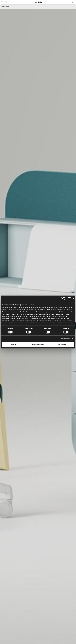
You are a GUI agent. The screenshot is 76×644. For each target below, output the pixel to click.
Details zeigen (66, 339)
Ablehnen (14, 344)
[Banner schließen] (73, 298)
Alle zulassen (62, 344)
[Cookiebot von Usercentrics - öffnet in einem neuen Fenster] (63, 298)
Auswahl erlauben (38, 344)
